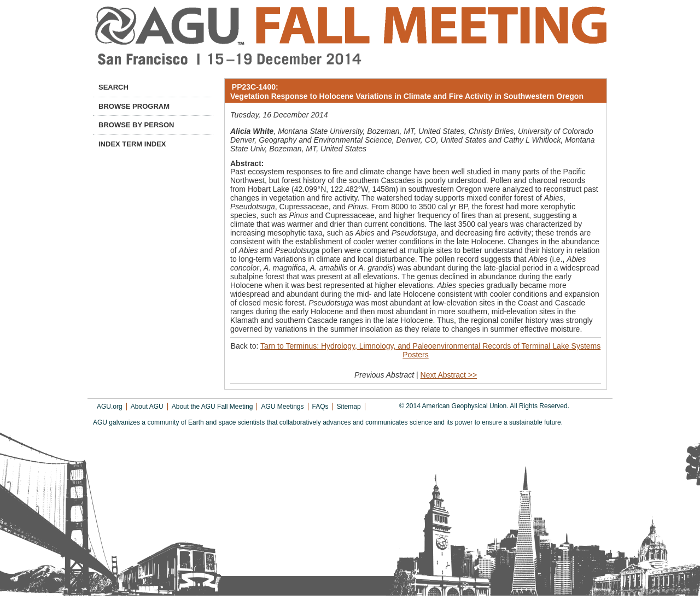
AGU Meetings (282, 407)
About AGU (147, 407)
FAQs (320, 407)
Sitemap (349, 407)
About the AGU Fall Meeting (212, 407)
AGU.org (110, 407)
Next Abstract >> (449, 375)
